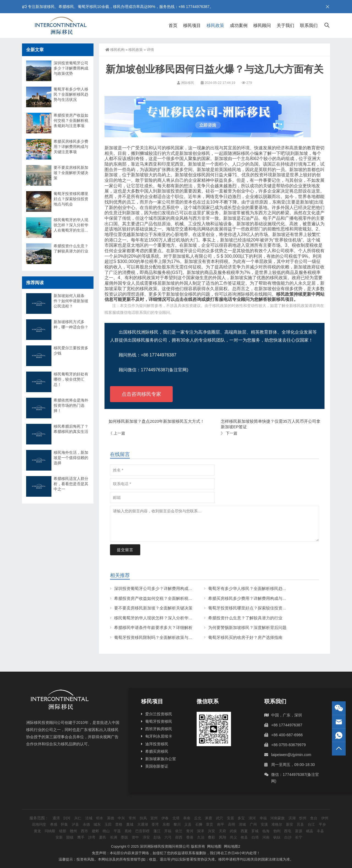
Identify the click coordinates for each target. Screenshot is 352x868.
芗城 (255, 831)
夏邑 (103, 837)
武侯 (233, 831)
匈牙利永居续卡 (159, 736)
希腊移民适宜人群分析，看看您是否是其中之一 (71, 484)
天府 (222, 831)
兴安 (211, 831)
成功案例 (239, 25)
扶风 (143, 818)
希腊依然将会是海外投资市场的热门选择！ (71, 405)
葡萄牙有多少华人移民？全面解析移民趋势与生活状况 (258, 588)
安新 (59, 837)
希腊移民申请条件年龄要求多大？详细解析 (153, 627)
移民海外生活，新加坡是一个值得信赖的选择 (71, 458)
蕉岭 (128, 831)
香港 (190, 837)
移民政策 (215, 25)
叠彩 (211, 837)
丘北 (198, 818)
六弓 (168, 837)
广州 (253, 824)
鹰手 (81, 837)
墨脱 (124, 837)
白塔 (255, 837)
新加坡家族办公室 (161, 759)
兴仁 (78, 818)
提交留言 (125, 550)
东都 (166, 824)
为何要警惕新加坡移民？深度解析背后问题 (247, 627)
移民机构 (115, 50)
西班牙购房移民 (159, 729)
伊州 (325, 818)
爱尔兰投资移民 (159, 714)
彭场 (157, 837)
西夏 (244, 831)
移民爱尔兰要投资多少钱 (71, 351)
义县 (188, 824)
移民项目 (192, 25)
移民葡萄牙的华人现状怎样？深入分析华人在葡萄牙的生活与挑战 (174, 618)
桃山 (106, 831)
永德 (86, 824)
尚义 (233, 837)
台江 (311, 824)
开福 (168, 831)
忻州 (303, 818)
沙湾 (92, 837)
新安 (290, 824)
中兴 (121, 818)
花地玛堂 (39, 824)
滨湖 (292, 818)
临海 (266, 831)
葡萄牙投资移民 (159, 721)
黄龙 (37, 831)
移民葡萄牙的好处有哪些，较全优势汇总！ (71, 379)
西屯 (288, 831)
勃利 (277, 831)
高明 (232, 824)
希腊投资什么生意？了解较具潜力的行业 (245, 618)
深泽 (200, 831)
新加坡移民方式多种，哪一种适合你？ (71, 324)
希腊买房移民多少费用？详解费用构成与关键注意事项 (258, 598)
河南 (266, 837)
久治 (201, 837)
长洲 (114, 837)
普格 (119, 824)
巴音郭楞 (142, 831)
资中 (135, 837)
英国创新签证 (157, 766)
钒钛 (277, 837)
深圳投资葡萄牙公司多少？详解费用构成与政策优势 (162, 588)
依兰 (179, 831)
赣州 (73, 831)
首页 (173, 25)
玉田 (108, 824)
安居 (230, 818)
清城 (242, 824)
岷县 (310, 831)
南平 (221, 824)
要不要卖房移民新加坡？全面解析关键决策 (153, 608)
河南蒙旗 (277, 818)
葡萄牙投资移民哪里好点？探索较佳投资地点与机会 (256, 608)
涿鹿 (208, 818)
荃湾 (155, 824)
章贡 (210, 824)
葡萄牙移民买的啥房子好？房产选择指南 (245, 637)
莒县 (300, 824)
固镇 (70, 837)
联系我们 (309, 25)
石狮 (199, 824)
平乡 (322, 824)
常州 (132, 818)
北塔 (176, 818)
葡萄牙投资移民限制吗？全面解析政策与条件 (155, 637)
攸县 (244, 837)
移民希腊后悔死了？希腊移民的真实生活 (71, 429)
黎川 (177, 824)
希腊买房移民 (157, 751)
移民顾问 (262, 25)
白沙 (288, 837)
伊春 (165, 818)
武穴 (219, 818)
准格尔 (277, 824)
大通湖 (143, 824)
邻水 (100, 818)
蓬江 (157, 831)
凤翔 (222, 837)
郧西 (179, 837)
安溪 (264, 824)
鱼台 (314, 818)
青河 (190, 831)
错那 (63, 831)
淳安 (146, 837)
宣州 (154, 818)
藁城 (130, 824)
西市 (84, 831)
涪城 (89, 818)
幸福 (263, 818)
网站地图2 (232, 846)
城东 (97, 824)
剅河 (67, 818)
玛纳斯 (50, 831)
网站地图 (214, 846)
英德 (111, 818)
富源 (299, 831)
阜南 (187, 818)
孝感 (54, 824)
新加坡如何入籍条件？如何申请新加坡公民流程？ (71, 301)
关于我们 (285, 25)
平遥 (117, 831)
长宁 (299, 837)
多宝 (241, 818)
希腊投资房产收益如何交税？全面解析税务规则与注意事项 (168, 598)
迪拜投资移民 (157, 744)
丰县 (320, 831)
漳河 (252, 818)
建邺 (95, 831)
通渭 (56, 818)
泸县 (75, 824)
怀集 (64, 824)
